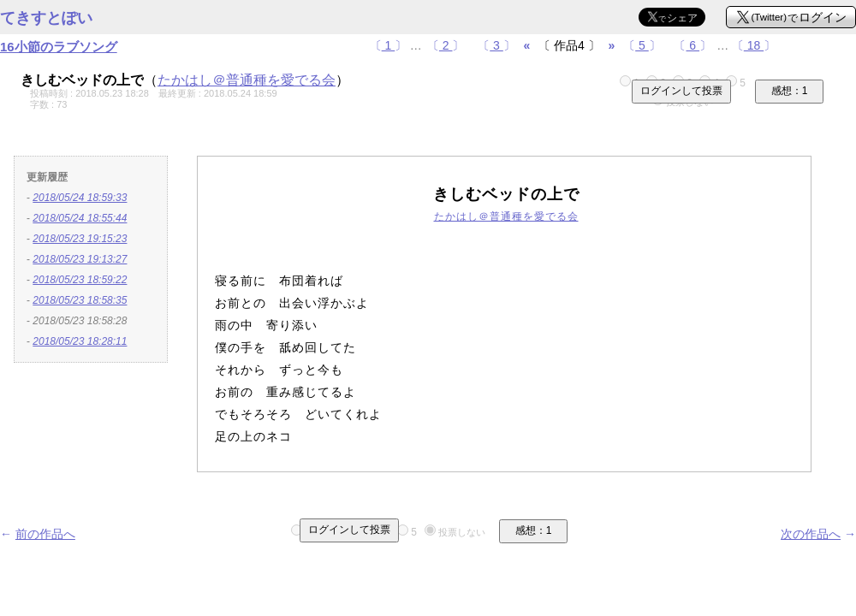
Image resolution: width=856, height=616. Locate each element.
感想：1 (790, 91)
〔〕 (389, 45)
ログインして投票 (681, 91)
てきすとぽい (46, 18)
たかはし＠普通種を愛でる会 (247, 80)
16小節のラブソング (59, 47)
